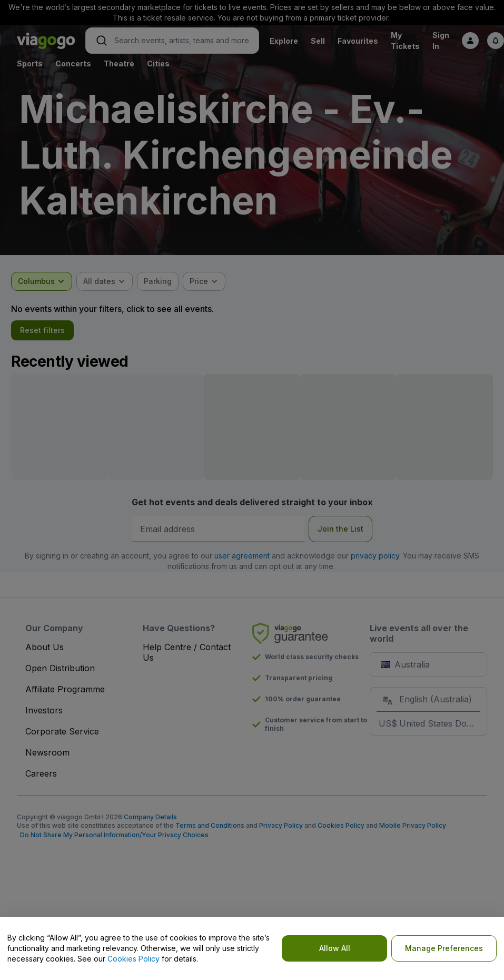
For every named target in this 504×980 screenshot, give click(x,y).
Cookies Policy (134, 959)
